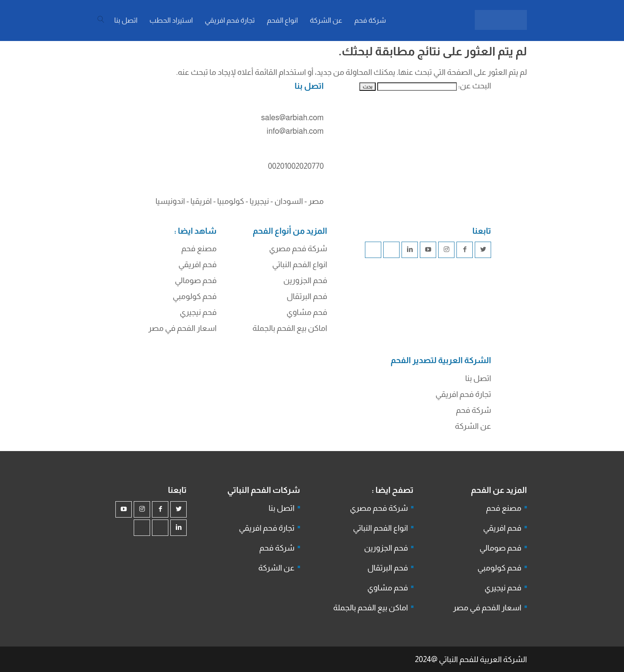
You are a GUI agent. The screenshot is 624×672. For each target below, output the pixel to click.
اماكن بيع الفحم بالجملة (290, 328)
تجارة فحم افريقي (463, 394)
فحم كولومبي (195, 296)
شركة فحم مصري (298, 248)
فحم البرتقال (307, 296)
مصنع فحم (199, 248)
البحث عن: (475, 86)
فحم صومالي (196, 280)
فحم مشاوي (307, 312)
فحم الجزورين (305, 280)
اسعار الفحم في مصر (183, 328)
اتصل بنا (478, 378)
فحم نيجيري (198, 312)
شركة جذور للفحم (340, 396)
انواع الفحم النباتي (300, 264)
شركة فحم (474, 410)
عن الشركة (473, 426)
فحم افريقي (197, 264)
